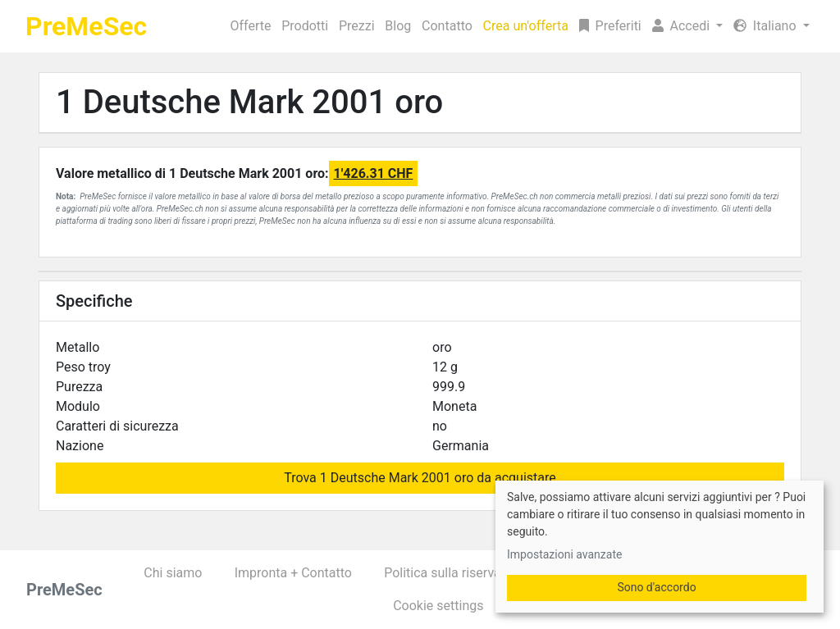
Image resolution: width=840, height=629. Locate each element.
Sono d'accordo (656, 587)
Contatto (447, 26)
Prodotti (305, 26)
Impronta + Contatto (293, 573)
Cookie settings (438, 606)
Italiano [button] (767, 26)
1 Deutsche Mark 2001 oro (249, 102)
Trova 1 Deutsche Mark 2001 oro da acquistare (420, 478)
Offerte (251, 26)
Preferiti (610, 26)
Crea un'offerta (526, 26)
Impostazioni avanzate (564, 554)
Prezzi (357, 26)
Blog (398, 26)
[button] (687, 26)
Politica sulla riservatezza (458, 573)
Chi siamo (173, 573)
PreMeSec (86, 26)
